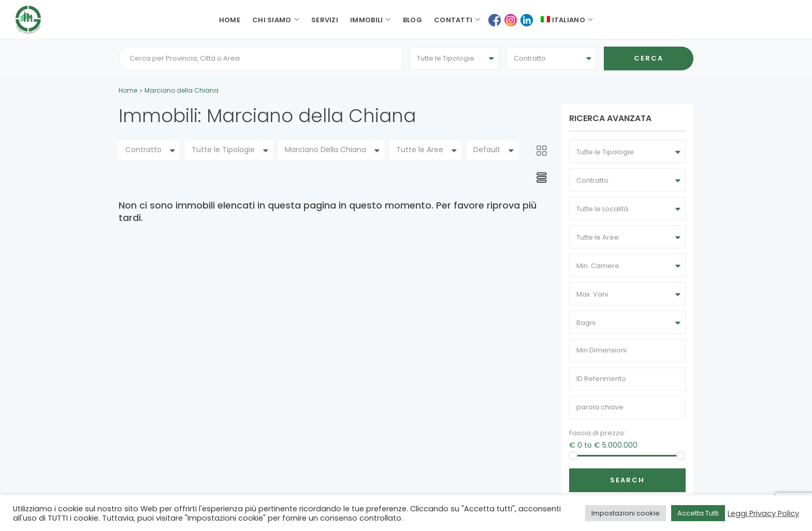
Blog (412, 20)
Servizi (325, 20)
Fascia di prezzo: (597, 433)
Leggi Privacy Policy (763, 513)
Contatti (453, 20)
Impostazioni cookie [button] (626, 513)
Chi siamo (272, 20)
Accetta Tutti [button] (698, 513)
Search (627, 481)
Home (230, 20)
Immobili (366, 20)
